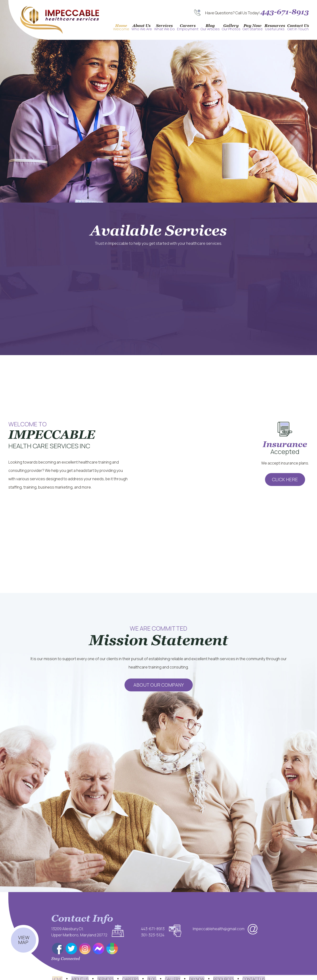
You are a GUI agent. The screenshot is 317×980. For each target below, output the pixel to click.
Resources (275, 27)
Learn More (284, 194)
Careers (188, 27)
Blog (210, 27)
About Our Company (159, 685)
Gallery (231, 27)
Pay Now (252, 27)
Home (121, 27)
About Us (142, 27)
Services (164, 27)
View (24, 932)
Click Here (285, 479)
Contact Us (298, 27)
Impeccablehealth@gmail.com (219, 929)
